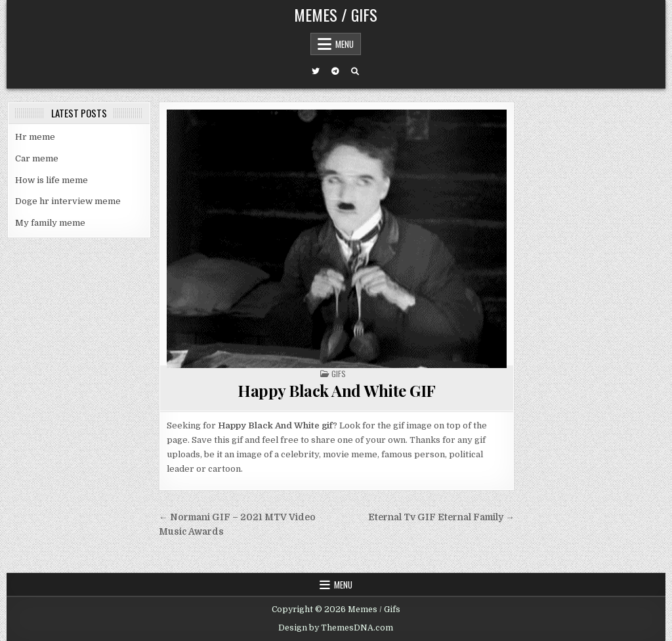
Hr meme (35, 137)
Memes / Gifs (336, 14)
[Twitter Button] (316, 72)
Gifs (339, 374)
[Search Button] (355, 72)
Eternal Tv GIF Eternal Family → (441, 517)
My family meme (50, 223)
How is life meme (52, 180)
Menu (345, 44)
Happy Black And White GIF (337, 390)
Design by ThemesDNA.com (336, 628)
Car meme (37, 158)
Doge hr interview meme (68, 201)
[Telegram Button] (335, 72)
